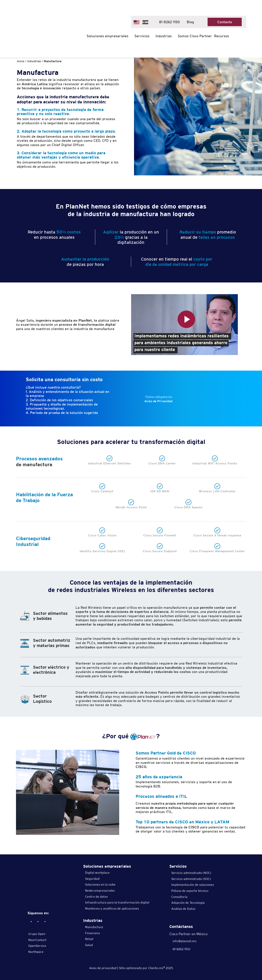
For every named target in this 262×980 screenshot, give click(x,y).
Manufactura (94, 927)
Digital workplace (97, 873)
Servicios (142, 36)
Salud (89, 945)
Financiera (92, 933)
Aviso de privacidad (103, 968)
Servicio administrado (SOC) (191, 879)
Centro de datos (96, 897)
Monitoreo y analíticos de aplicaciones (112, 909)
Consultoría (179, 897)
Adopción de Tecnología (188, 903)
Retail (89, 939)
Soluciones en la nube (100, 885)
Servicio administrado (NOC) (191, 873)
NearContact (37, 940)
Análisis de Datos (183, 909)
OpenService (37, 946)
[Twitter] (45, 921)
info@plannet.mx (183, 941)
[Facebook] (31, 921)
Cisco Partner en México (188, 934)
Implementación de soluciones (193, 885)
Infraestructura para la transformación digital (117, 902)
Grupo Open (37, 934)
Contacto (225, 22)
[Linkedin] (38, 921)
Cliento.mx (157, 968)
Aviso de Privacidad (158, 401)
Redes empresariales (100, 891)
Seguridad (92, 879)
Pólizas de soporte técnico (190, 891)
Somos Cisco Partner (195, 36)
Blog (190, 22)
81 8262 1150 (167, 22)
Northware (36, 952)
